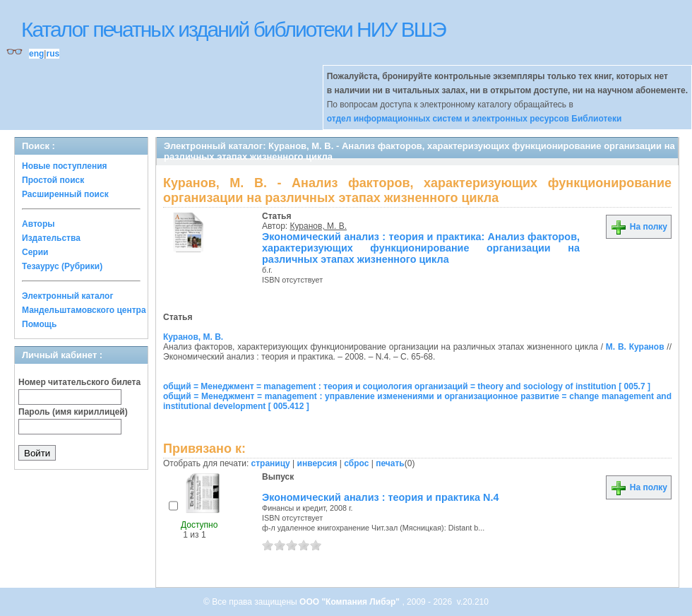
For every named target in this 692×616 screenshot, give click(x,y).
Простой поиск (53, 180)
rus (53, 54)
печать (390, 463)
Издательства (51, 238)
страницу (271, 463)
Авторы (38, 224)
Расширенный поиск (65, 194)
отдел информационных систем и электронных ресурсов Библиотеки (475, 119)
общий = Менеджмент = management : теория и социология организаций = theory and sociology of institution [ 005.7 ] (407, 386)
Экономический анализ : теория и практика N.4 (380, 497)
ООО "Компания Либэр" (351, 602)
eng (36, 54)
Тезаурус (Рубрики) (62, 266)
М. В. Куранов (635, 347)
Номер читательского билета (79, 382)
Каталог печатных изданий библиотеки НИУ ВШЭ (233, 29)
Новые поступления (65, 166)
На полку (639, 227)
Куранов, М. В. (319, 226)
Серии (35, 252)
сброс (356, 463)
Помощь (39, 324)
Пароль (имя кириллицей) (73, 412)
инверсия (317, 463)
